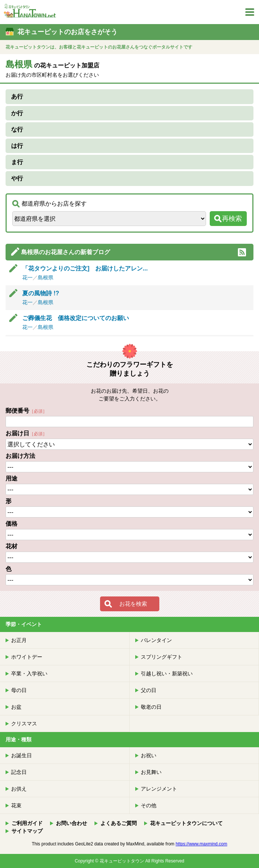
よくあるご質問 (119, 823)
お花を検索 (133, 604)
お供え (19, 789)
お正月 (19, 640)
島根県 (46, 277)
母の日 (19, 690)
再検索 (232, 219)
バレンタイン (156, 640)
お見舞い (151, 772)
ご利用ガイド (27, 823)
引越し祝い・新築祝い (167, 674)
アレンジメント (159, 789)
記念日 (19, 772)
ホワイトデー (27, 657)
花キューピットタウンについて (186, 823)
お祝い (149, 755)
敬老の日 (151, 707)
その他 (149, 805)
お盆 (16, 707)
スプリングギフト (162, 657)
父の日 (149, 690)
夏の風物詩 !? (47, 293)
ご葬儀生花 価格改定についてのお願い (76, 318)
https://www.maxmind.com (201, 844)
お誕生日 (21, 755)
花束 (16, 805)
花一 (27, 277)
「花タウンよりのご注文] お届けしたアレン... (85, 268)
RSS (242, 252)
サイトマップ (27, 831)
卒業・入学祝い (29, 674)
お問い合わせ (72, 823)
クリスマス (24, 724)
